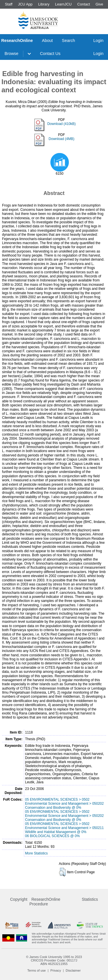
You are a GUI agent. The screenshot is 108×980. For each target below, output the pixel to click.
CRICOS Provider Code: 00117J (54, 960)
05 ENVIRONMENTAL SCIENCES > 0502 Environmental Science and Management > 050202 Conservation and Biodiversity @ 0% (64, 804)
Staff (9, 4)
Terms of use (37, 970)
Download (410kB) (61, 124)
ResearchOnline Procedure (45, 902)
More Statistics (36, 853)
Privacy (56, 970)
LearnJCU (63, 4)
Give (99, 4)
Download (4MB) (61, 139)
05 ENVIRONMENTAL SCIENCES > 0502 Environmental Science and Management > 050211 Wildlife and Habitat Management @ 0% (64, 828)
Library (44, 4)
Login (98, 40)
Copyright (19, 899)
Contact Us (50, 54)
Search (69, 40)
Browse (12, 54)
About (48, 40)
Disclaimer (73, 970)
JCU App (25, 4)
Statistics (90, 899)
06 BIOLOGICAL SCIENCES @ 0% (52, 836)
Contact (84, 4)
